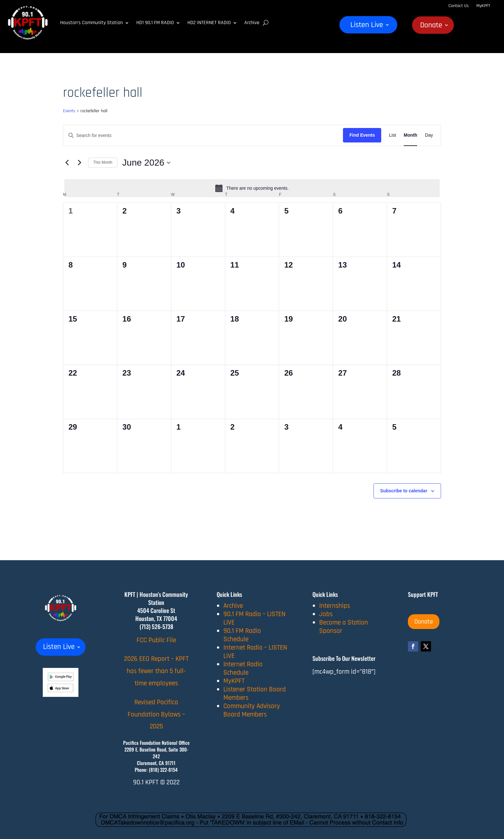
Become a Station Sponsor (344, 627)
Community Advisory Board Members (252, 710)
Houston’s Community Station (91, 23)
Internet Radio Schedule (243, 668)
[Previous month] (67, 163)
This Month (103, 162)
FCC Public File (156, 640)
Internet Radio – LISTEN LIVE (255, 652)
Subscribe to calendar (404, 491)
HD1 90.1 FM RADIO (155, 23)
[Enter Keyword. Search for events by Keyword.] (203, 136)
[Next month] (79, 163)
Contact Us (459, 6)
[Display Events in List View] (392, 135)
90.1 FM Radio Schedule (242, 635)
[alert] (252, 188)
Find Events (362, 135)
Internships (335, 606)
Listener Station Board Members (255, 693)
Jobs (326, 614)
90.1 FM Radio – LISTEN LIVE (254, 618)
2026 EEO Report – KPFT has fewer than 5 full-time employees (156, 671)
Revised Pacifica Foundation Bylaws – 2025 (156, 714)
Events (69, 111)
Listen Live (367, 26)
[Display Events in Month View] (410, 135)
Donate (431, 26)
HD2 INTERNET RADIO (209, 23)
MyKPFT (483, 6)
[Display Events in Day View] (429, 135)
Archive (252, 23)
